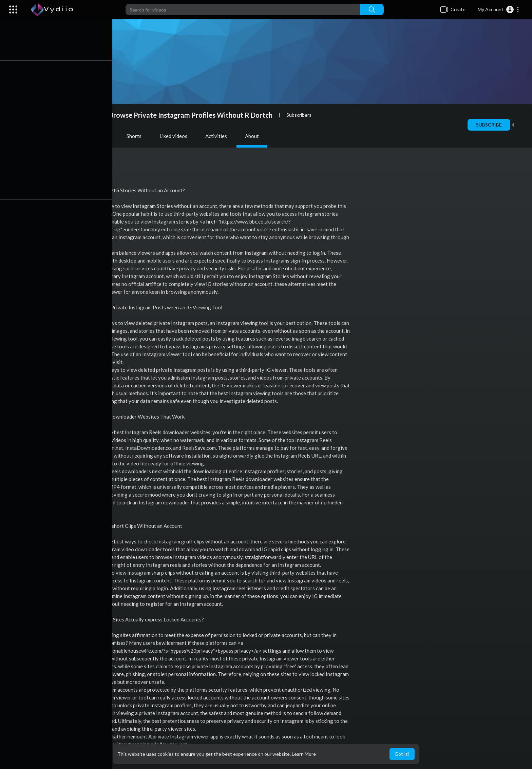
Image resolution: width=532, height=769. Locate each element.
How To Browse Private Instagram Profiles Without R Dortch (180, 115)
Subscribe (491, 125)
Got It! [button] (402, 754)
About (254, 136)
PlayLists (100, 136)
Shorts (136, 136)
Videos (63, 136)
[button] (499, 9)
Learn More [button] (304, 754)
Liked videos (175, 136)
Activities (218, 136)
